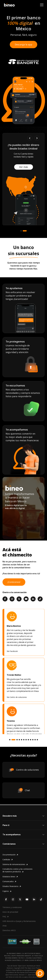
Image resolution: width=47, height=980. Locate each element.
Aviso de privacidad (10, 912)
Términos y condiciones (12, 907)
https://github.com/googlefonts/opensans (27, 970)
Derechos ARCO (9, 930)
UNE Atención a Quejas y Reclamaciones (19, 921)
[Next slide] (37, 138)
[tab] (22, 231)
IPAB (5, 926)
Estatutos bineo (10, 877)
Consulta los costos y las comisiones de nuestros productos (17, 870)
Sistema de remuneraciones (15, 864)
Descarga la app (23, 44)
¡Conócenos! (14, 582)
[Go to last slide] (30, 138)
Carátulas (8, 860)
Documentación (10, 855)
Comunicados (9, 881)
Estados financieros (12, 886)
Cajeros (7, 891)
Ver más (16, 170)
